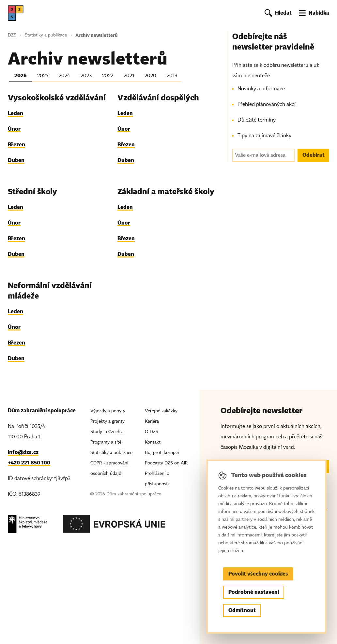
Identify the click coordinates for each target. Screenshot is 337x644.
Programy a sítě (106, 442)
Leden (15, 113)
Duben (16, 160)
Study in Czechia (107, 432)
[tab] (21, 77)
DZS (12, 35)
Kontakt (153, 442)
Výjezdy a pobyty (108, 411)
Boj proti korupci (162, 453)
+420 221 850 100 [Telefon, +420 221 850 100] (29, 463)
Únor (14, 129)
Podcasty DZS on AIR (166, 463)
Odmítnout (242, 610)
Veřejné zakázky (161, 411)
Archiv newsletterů (97, 35)
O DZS (152, 432)
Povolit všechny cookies (258, 574)
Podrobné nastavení (254, 592)
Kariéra (152, 421)
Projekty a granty (107, 421)
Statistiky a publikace (46, 35)
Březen (16, 145)
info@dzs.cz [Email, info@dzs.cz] (23, 452)
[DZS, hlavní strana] (16, 13)
